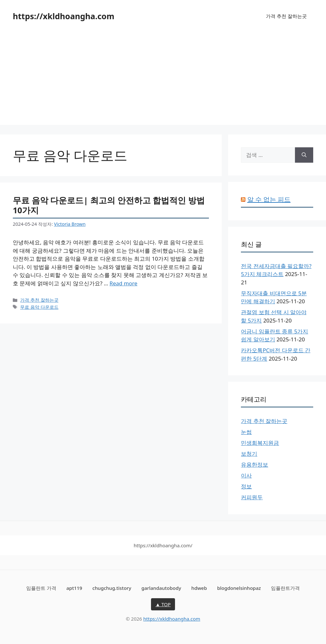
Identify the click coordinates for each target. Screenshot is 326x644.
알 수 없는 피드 (269, 199)
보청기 (249, 454)
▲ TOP (163, 604)
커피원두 (252, 497)
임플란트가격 (285, 588)
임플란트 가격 (41, 588)
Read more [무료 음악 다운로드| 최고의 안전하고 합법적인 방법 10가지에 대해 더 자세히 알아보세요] (123, 283)
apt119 (74, 588)
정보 (246, 486)
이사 (246, 475)
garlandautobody (161, 588)
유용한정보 (254, 465)
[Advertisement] (163, 80)
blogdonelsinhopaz (239, 588)
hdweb (199, 588)
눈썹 (246, 432)
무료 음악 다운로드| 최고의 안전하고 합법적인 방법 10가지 (109, 205)
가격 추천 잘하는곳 (286, 16)
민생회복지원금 (260, 443)
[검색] (304, 155)
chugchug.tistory (112, 588)
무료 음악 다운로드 (39, 307)
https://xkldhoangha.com (64, 16)
